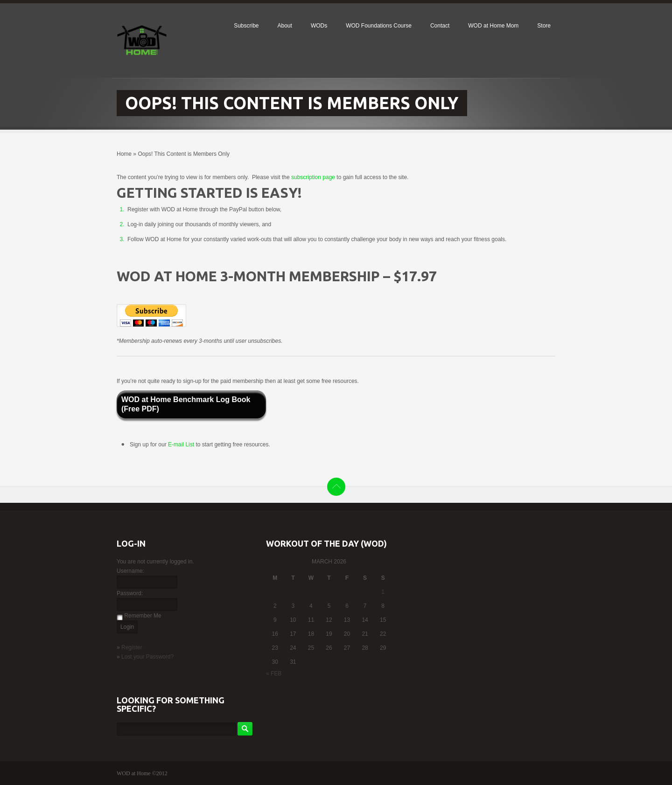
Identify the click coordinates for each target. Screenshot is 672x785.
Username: (130, 571)
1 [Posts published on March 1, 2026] (383, 592)
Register (132, 647)
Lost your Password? (147, 657)
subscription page (313, 177)
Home (124, 154)
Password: (130, 593)
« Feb (274, 674)
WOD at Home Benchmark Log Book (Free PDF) (186, 404)
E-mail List (182, 445)
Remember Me (143, 616)
